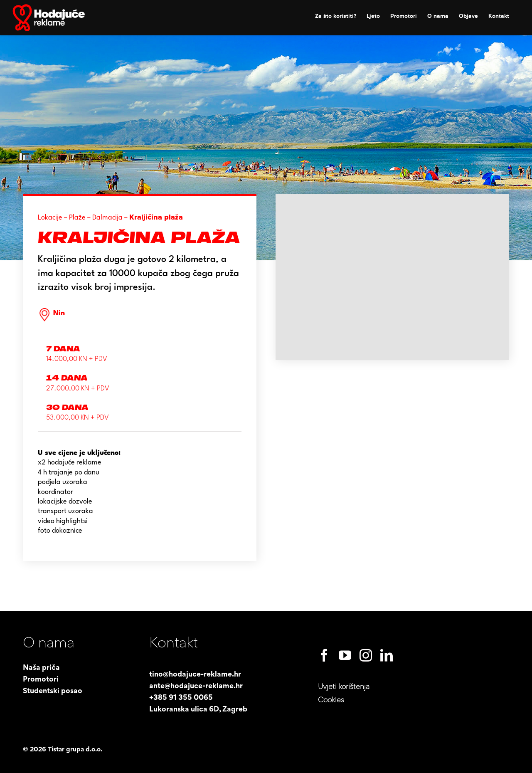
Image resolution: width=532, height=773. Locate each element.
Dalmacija (107, 218)
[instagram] (366, 655)
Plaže (77, 218)
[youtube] (345, 655)
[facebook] (324, 655)
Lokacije (50, 218)
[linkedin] (387, 655)
